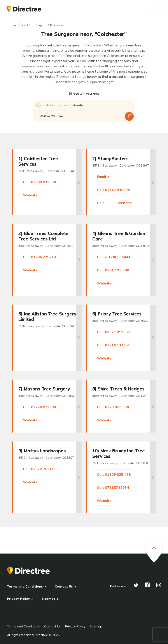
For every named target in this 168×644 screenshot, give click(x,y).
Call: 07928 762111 (39, 469)
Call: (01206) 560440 (115, 257)
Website (30, 195)
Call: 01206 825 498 (114, 474)
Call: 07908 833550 (39, 182)
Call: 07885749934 (113, 487)
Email (103, 177)
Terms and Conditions (25, 586)
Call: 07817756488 (113, 270)
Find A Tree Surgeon (34, 25)
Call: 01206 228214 (39, 257)
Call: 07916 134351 (113, 345)
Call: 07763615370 (113, 407)
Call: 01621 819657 (113, 332)
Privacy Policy (18, 599)
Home (14, 25)
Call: (101, 203)
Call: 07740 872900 (39, 407)
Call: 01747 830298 (113, 190)
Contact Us (64, 586)
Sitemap (48, 599)
